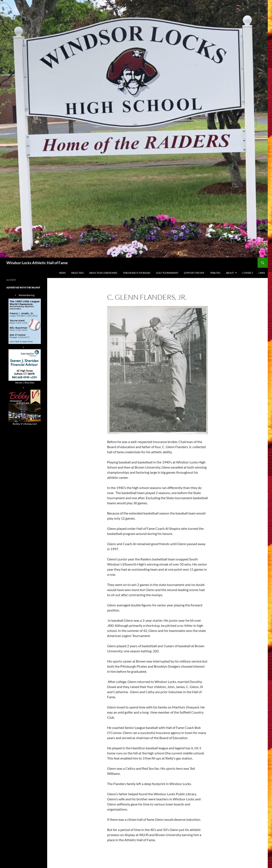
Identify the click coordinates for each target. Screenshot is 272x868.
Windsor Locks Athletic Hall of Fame (37, 263)
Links (262, 273)
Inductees (77, 273)
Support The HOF (194, 273)
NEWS (62, 273)
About (230, 273)
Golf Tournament (167, 273)
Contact (248, 273)
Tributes (215, 273)
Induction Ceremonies (103, 273)
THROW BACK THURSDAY (137, 273)
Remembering (27, 295)
